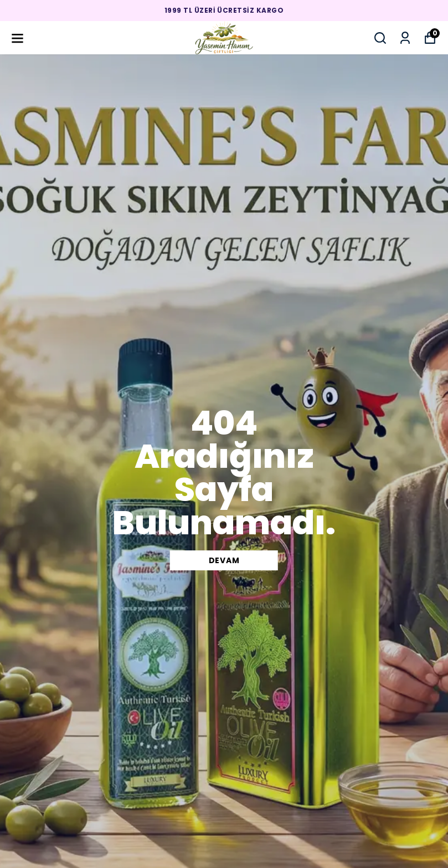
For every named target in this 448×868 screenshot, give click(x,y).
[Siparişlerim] (405, 38)
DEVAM (224, 560)
